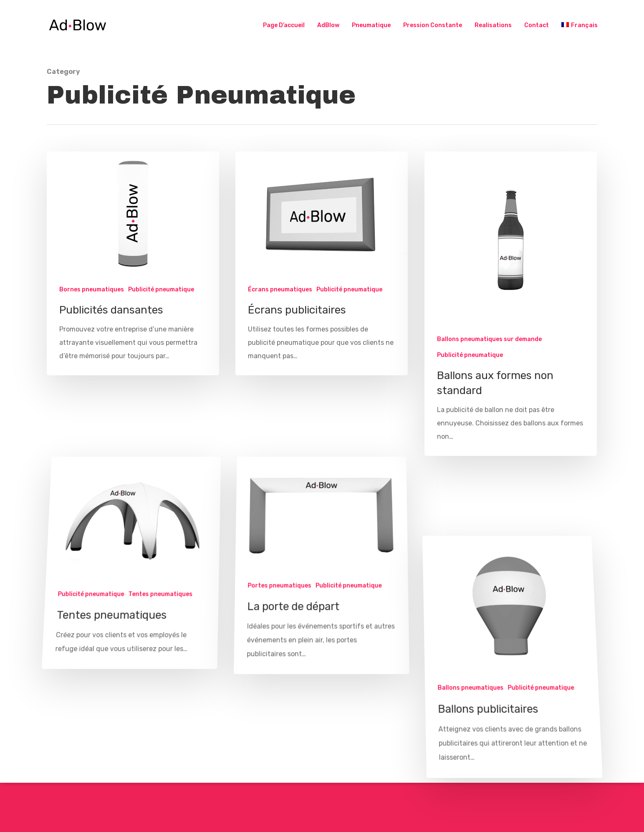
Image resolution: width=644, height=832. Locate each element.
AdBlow (328, 25)
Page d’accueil (284, 25)
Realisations (493, 25)
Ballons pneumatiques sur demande (489, 340)
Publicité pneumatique (161, 290)
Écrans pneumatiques (280, 290)
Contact (537, 25)
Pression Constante (433, 25)
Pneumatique (371, 25)
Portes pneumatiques (279, 619)
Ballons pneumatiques (471, 721)
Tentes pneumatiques (160, 628)
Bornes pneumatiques (92, 290)
